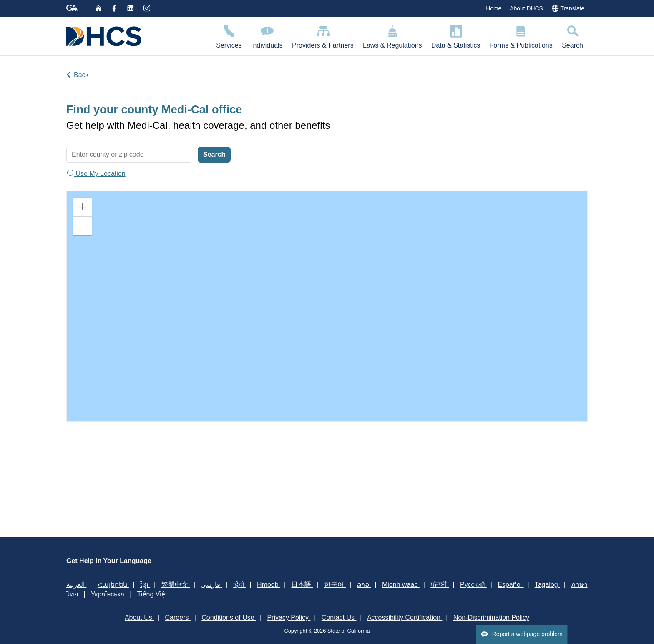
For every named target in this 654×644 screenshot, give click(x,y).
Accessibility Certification (405, 618)
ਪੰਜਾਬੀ (440, 585)
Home (494, 8)
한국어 (335, 585)
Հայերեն (113, 585)
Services (229, 35)
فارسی (211, 585)
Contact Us (339, 618)
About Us (139, 618)
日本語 (302, 585)
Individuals (267, 35)
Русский (473, 585)
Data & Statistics (456, 35)
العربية (76, 585)
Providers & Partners (323, 35)
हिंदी (239, 585)
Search (572, 35)
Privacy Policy (289, 618)
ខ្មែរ (145, 585)
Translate (568, 8)
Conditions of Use (229, 618)
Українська (109, 594)
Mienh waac (401, 585)
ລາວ (364, 585)
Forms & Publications (521, 35)
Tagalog (547, 585)
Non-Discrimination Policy (491, 618)
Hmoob (269, 585)
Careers (178, 618)
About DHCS (526, 8)
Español (511, 585)
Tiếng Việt (152, 594)
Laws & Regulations (392, 35)
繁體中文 (176, 585)
